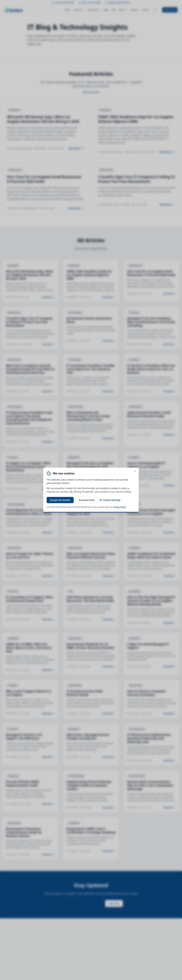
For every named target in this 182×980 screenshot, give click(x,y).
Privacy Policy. (120, 507)
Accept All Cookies (60, 500)
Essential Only (87, 500)
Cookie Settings (110, 500)
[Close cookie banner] (135, 471)
